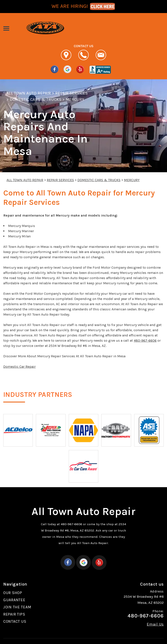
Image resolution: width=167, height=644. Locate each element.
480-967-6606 (145, 340)
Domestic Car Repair (19, 367)
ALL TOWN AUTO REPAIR (29, 93)
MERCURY (75, 99)
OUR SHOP (13, 593)
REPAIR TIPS (14, 614)
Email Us (155, 624)
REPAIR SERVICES (72, 93)
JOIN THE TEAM (17, 607)
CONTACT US (15, 621)
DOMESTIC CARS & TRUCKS (36, 99)
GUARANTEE (14, 600)
